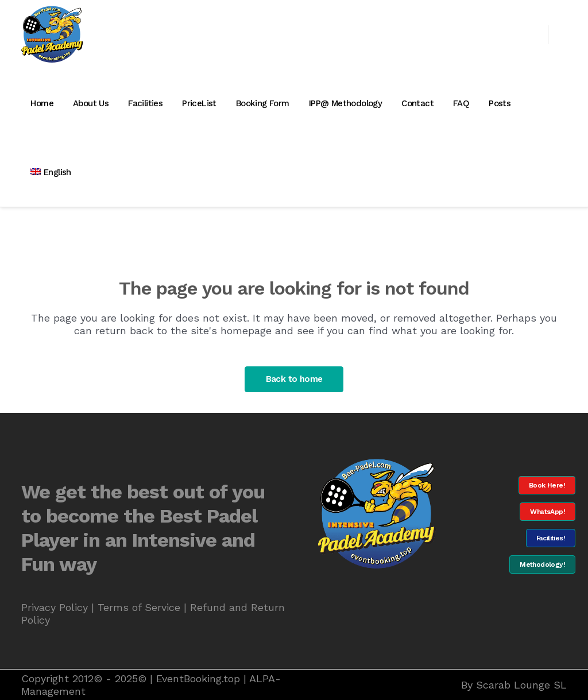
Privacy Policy (55, 607)
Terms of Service (139, 607)
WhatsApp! (548, 512)
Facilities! (551, 538)
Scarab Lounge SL (521, 685)
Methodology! (542, 564)
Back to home (294, 379)
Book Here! (547, 485)
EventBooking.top (198, 678)
